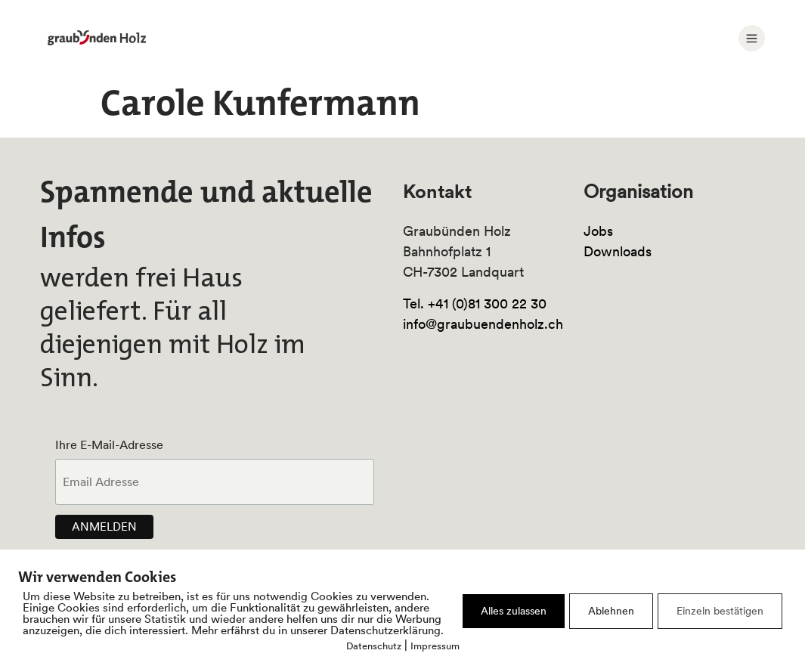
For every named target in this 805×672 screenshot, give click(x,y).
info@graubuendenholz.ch (483, 324)
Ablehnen (611, 611)
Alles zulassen (514, 611)
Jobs (598, 231)
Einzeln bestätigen (720, 611)
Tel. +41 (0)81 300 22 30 (475, 303)
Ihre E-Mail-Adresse (109, 444)
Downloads (618, 251)
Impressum (435, 646)
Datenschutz (374, 646)
